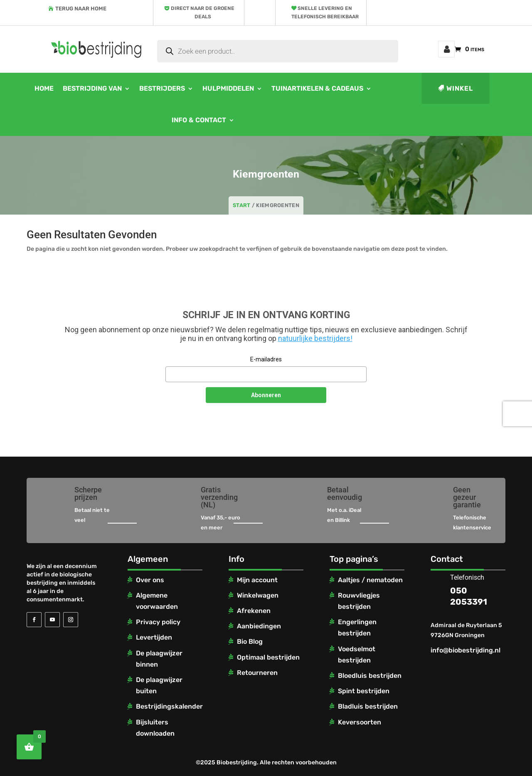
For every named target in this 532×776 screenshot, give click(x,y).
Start (242, 205)
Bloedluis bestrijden (370, 676)
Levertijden (154, 637)
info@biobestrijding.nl (465, 650)
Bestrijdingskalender (169, 706)
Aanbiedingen (259, 626)
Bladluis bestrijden (368, 706)
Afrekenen (254, 611)
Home (44, 88)
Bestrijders (162, 88)
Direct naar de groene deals (203, 12)
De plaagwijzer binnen (159, 659)
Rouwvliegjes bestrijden (359, 601)
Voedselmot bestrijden (357, 655)
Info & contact (199, 120)
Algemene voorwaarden (157, 601)
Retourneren (257, 673)
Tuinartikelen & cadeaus (317, 88)
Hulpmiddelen (228, 88)
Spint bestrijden (364, 691)
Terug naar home (81, 9)
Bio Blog (250, 641)
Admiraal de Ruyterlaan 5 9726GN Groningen (466, 630)
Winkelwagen (258, 595)
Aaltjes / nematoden (370, 580)
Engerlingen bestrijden (357, 628)
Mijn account (446, 49)
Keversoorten (360, 722)
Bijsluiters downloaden (155, 728)
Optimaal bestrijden (268, 657)
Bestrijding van (92, 88)
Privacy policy (158, 622)
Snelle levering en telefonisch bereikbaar (325, 12)
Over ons (150, 580)
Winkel (460, 88)
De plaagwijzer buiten (159, 685)
